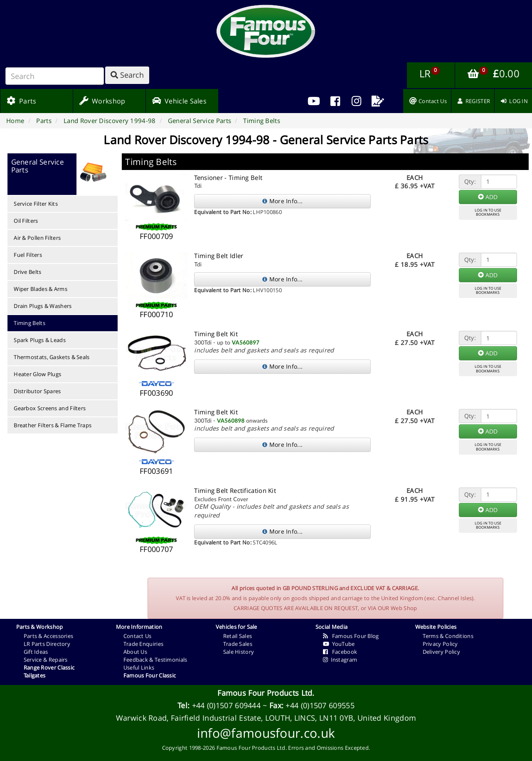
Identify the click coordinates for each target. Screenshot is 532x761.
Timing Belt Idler (219, 256)
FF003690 (156, 393)
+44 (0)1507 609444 (226, 705)
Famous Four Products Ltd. (266, 693)
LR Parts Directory (47, 644)
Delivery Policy (442, 652)
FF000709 (156, 236)
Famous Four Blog (351, 636)
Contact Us (138, 636)
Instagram (340, 660)
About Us (135, 652)
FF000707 (156, 549)
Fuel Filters (28, 255)
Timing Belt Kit (216, 334)
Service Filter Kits (36, 204)
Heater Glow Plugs (37, 374)
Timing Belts (30, 323)
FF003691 (156, 471)
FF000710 (156, 314)
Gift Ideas (36, 652)
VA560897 (246, 342)
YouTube (339, 644)
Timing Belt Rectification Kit (235, 490)
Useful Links (139, 667)
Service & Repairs (46, 660)
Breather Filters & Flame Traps (53, 425)
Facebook (340, 652)
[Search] (55, 76)
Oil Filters (26, 221)
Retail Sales (238, 636)
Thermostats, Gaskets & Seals (52, 357)
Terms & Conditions (448, 636)
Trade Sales (238, 644)
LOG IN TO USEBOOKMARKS (488, 212)
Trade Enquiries (144, 644)
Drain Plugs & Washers (43, 306)
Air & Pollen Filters (37, 238)
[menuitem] (335, 101)
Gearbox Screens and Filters (50, 408)
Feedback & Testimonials (155, 660)
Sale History (239, 652)
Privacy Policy (440, 644)
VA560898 (231, 421)
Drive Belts (27, 272)
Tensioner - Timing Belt (228, 177)
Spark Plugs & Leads (40, 340)
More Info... (282, 201)
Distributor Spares (37, 391)
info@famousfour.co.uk (266, 733)
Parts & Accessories (49, 636)
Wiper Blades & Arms (41, 289)
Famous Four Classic (150, 675)
